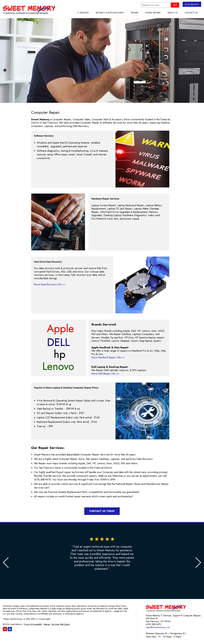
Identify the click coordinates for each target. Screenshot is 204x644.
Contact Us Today (102, 511)
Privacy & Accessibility (33, 624)
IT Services (83, 13)
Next (197, 563)
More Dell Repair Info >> (105, 374)
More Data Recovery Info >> (50, 284)
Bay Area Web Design (61, 624)
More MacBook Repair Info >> (108, 357)
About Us (173, 13)
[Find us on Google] (10, 629)
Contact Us (191, 13)
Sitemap (47, 624)
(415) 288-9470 (189, 5)
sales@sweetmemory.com (158, 627)
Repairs (135, 13)
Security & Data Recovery (110, 13)
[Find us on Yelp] (5, 629)
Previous (7, 563)
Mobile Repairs (153, 13)
